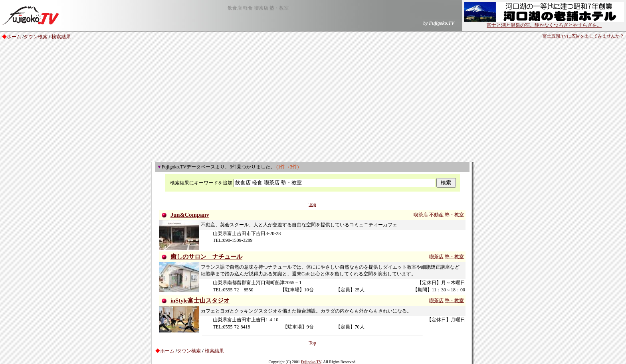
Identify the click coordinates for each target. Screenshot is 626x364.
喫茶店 (421, 215)
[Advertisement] (313, 102)
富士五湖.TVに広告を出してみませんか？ (583, 36)
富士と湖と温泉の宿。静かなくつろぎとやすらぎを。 (544, 23)
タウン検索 (36, 37)
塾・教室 (454, 215)
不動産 (436, 215)
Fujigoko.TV (311, 362)
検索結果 (61, 37)
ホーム (14, 37)
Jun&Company (190, 215)
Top (312, 204)
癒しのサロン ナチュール (206, 257)
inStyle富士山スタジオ (200, 301)
